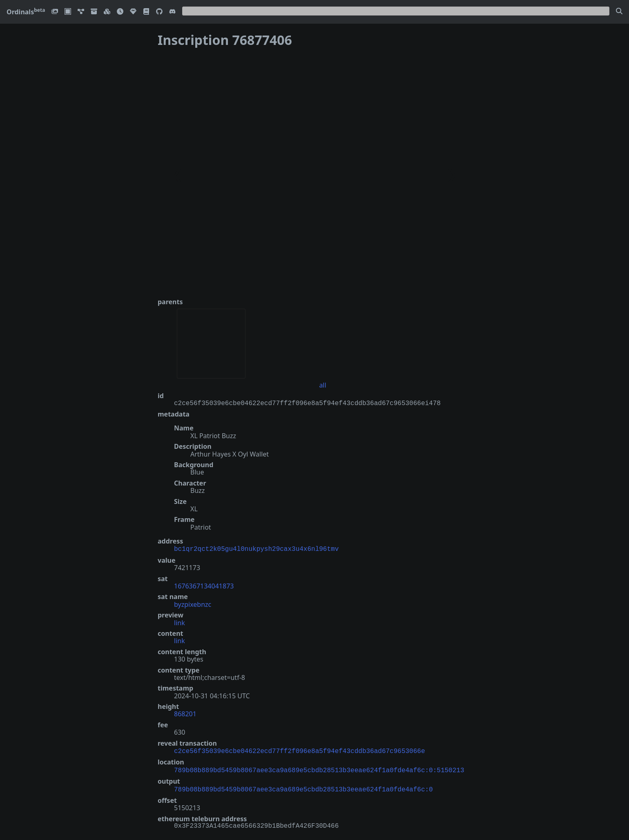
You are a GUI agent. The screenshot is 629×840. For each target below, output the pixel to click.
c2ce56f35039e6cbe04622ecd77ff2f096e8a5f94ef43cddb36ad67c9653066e (299, 750)
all (322, 385)
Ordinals (26, 12)
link (180, 622)
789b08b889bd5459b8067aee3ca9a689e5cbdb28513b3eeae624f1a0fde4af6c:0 (303, 787)
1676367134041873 (204, 585)
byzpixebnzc (193, 604)
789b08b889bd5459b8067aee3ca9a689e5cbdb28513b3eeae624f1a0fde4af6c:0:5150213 (319, 768)
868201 (185, 713)
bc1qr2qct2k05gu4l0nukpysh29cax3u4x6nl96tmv (256, 548)
